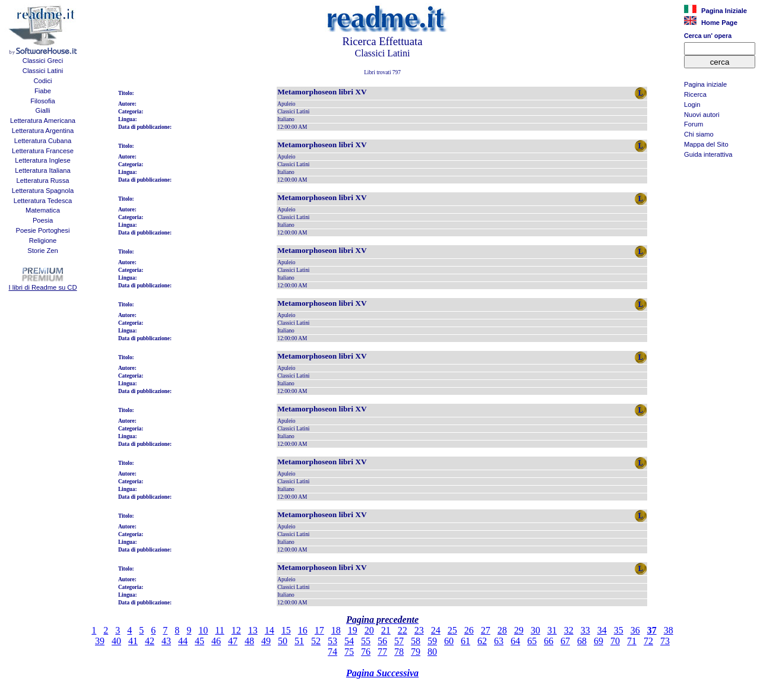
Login (692, 104)
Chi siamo (699, 134)
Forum (693, 124)
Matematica (43, 210)
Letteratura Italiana (42, 170)
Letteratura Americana (43, 121)
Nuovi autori (702, 115)
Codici (42, 81)
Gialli (43, 110)
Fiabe (43, 91)
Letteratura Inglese (42, 160)
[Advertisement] (720, 223)
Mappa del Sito (706, 144)
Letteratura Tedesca (43, 201)
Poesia (43, 220)
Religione (43, 240)
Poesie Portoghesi (43, 230)
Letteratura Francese (43, 151)
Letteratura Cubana (43, 141)
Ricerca (695, 94)
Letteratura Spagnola (43, 191)
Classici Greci (43, 61)
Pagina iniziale (705, 84)
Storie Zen (43, 251)
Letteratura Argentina (43, 131)
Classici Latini (43, 71)
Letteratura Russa (43, 180)
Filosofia (43, 101)
